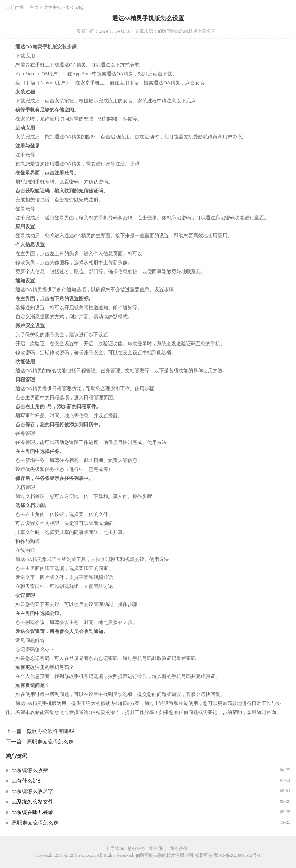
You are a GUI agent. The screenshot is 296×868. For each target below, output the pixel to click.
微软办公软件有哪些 (50, 731)
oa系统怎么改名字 (32, 791)
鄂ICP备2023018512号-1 (237, 855)
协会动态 (75, 7)
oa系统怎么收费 (30, 770)
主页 (34, 7)
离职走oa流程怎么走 (50, 742)
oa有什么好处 (27, 781)
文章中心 (53, 7)
